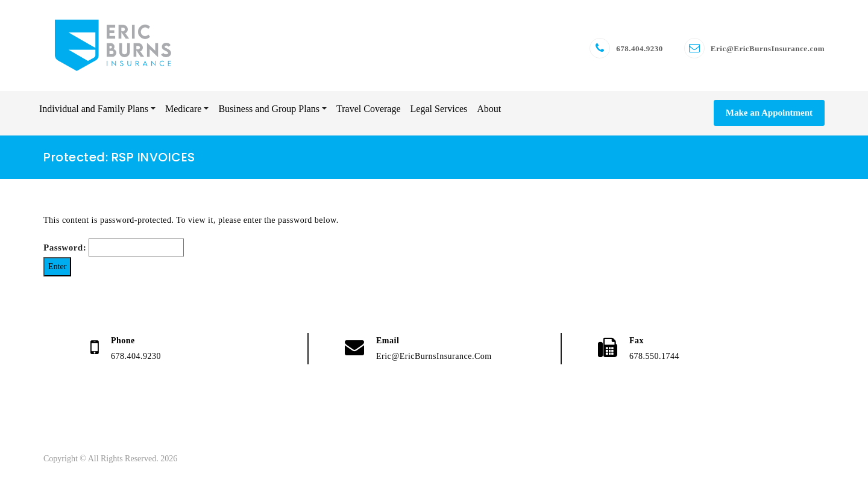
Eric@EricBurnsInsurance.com (768, 48)
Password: (114, 248)
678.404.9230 (640, 48)
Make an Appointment (769, 113)
